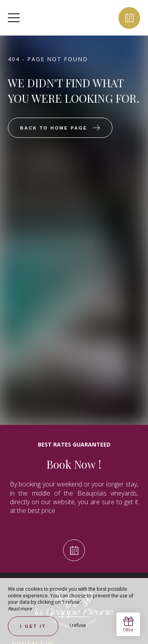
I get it (33, 626)
